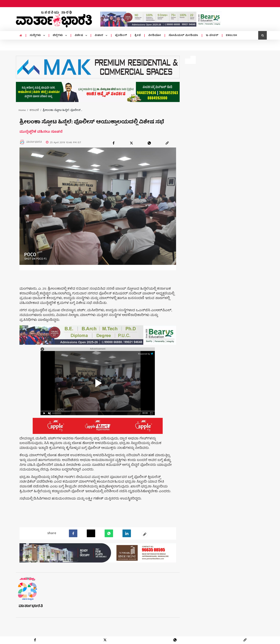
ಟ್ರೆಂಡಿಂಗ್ (121, 35)
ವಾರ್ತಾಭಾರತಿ (31, 606)
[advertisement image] (161, 19)
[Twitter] (91, 533)
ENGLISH (232, 35)
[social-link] (145, 534)
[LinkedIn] (127, 533)
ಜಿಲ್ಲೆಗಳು (58, 35)
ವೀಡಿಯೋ (155, 35)
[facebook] (114, 143)
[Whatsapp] (109, 533)
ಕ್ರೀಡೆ (138, 35)
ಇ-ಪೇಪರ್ (212, 35)
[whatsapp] (149, 143)
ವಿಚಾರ (99, 35)
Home (22, 110)
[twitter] (131, 143)
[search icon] (262, 35)
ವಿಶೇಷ (79, 35)
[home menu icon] (21, 36)
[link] (167, 143)
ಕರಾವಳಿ (34, 110)
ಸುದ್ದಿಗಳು (36, 35)
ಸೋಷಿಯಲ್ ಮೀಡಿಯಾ (183, 35)
